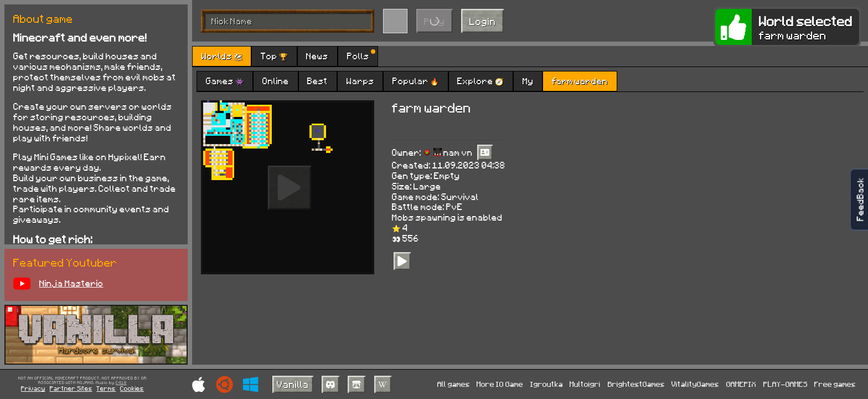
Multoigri (585, 384)
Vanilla (293, 384)
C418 (121, 383)
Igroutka (547, 384)
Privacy (33, 388)
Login (483, 21)
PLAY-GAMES (786, 384)
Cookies (132, 388)
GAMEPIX (741, 384)
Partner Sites (71, 388)
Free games (835, 384)
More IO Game (500, 384)
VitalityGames (695, 384)
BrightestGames (636, 384)
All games (454, 384)
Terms (106, 388)
